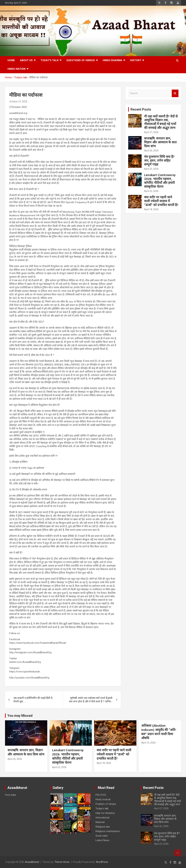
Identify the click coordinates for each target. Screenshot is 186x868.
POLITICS (101, 795)
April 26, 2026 (151, 151)
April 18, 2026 (151, 209)
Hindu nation (17, 69)
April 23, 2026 (151, 169)
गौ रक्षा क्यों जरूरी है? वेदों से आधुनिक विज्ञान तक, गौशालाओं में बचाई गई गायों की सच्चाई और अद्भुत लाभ (161, 122)
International (102, 818)
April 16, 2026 (148, 743)
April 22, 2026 (151, 191)
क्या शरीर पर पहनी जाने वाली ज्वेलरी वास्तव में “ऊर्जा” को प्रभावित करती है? (161, 201)
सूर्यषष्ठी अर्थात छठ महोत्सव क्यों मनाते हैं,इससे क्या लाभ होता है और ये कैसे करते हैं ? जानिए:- (91, 700)
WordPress (102, 862)
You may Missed (20, 716)
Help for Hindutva (105, 813)
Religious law (103, 827)
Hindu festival (103, 799)
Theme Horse (62, 862)
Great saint (102, 836)
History (136, 60)
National (100, 822)
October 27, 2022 (18, 101)
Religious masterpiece (108, 831)
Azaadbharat (32, 862)
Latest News (102, 840)
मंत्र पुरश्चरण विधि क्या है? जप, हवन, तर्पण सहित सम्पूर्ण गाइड (159, 161)
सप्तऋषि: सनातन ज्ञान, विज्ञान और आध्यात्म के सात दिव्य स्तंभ (160, 142)
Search (175, 93)
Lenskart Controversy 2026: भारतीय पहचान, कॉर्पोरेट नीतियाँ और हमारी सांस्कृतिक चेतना (160, 181)
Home (11, 60)
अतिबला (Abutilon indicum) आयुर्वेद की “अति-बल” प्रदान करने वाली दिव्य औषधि (159, 732)
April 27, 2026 (151, 132)
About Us (26, 60)
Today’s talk (50, 60)
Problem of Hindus (106, 804)
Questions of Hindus (81, 60)
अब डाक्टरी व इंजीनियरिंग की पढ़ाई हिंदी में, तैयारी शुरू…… (33, 700)
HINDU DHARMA (112, 60)
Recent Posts (141, 109)
